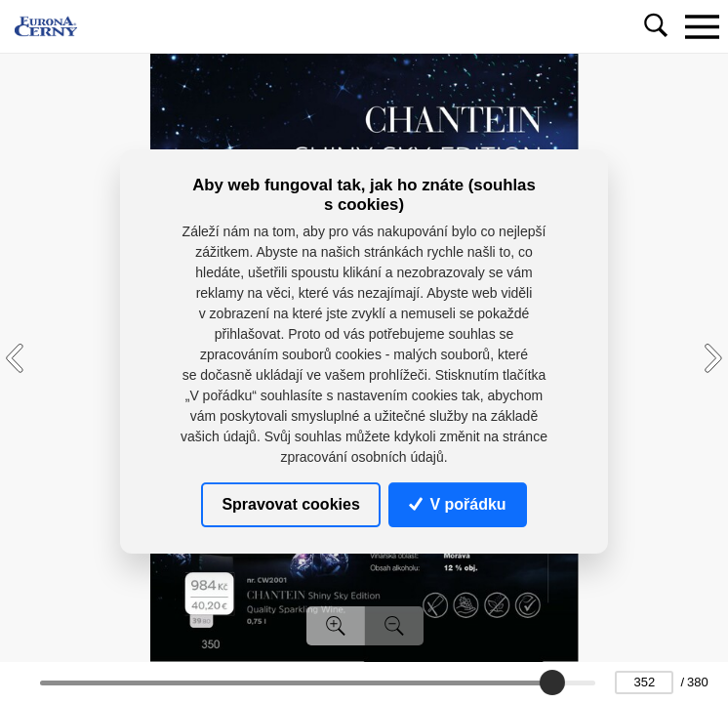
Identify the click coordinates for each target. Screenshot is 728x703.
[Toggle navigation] (702, 26)
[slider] (552, 682)
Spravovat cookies (290, 504)
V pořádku (458, 504)
